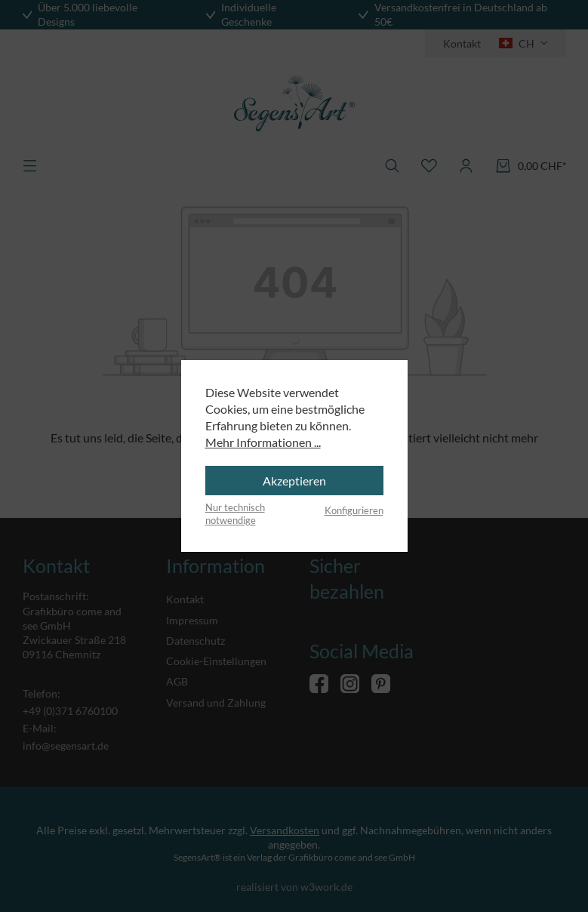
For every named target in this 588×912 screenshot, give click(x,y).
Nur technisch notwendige (235, 514)
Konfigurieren (354, 510)
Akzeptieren (294, 481)
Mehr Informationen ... (263, 442)
